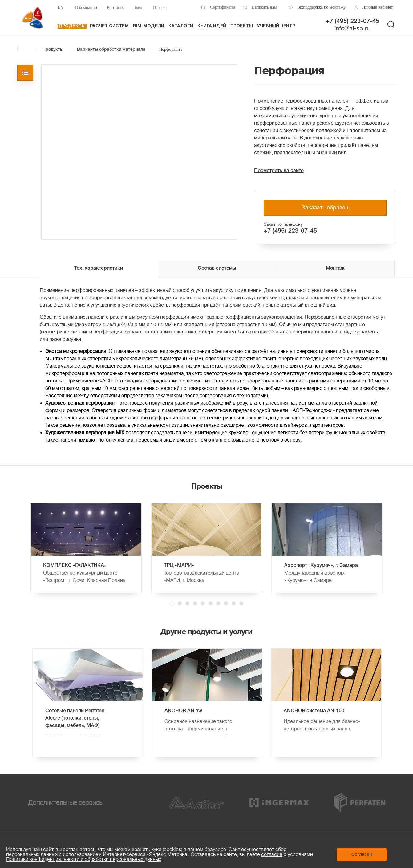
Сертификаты (223, 7)
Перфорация (171, 49)
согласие (272, 854)
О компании (86, 8)
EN (61, 8)
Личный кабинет (377, 7)
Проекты (242, 26)
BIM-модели (149, 26)
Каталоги (181, 26)
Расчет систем (109, 26)
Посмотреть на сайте (279, 171)
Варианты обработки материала (111, 50)
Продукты (72, 26)
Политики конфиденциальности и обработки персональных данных (84, 859)
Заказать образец (325, 208)
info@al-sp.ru (352, 28)
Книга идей (212, 26)
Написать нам (264, 7)
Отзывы (160, 8)
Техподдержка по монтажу (320, 7)
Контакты (116, 8)
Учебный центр (276, 26)
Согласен (362, 854)
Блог (139, 8)
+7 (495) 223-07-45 (352, 22)
